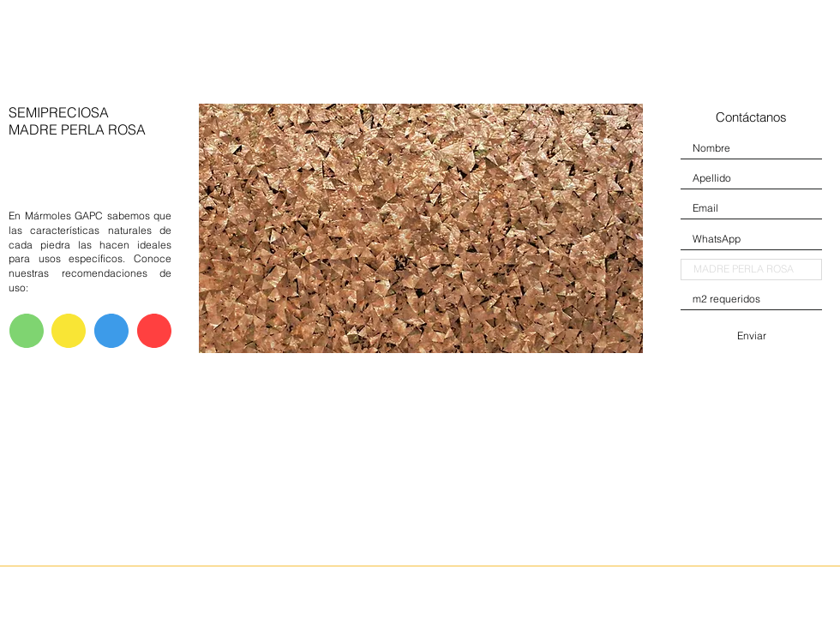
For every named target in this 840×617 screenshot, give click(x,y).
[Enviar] (751, 336)
